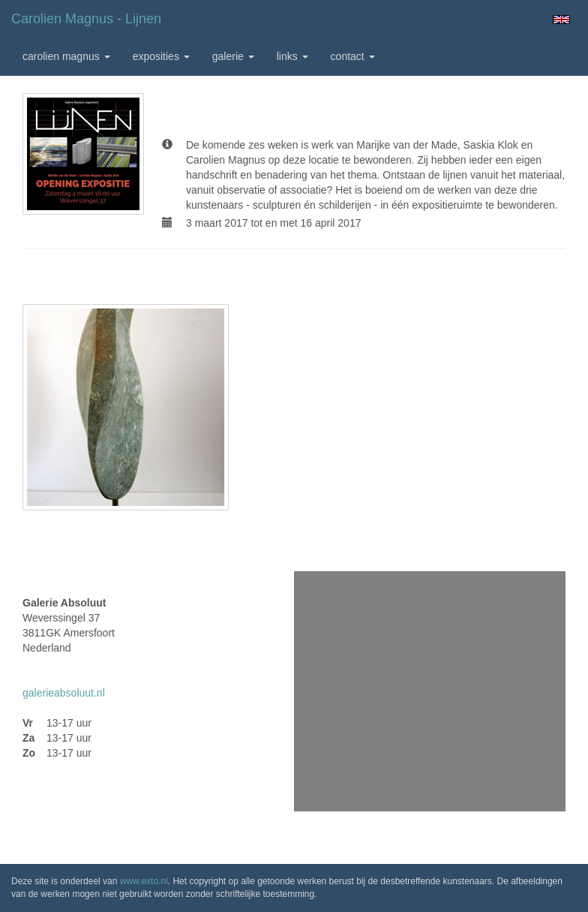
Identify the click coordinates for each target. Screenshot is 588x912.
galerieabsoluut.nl (64, 693)
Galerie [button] (233, 56)
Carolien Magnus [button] (66, 56)
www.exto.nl (144, 881)
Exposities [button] (161, 56)
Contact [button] (353, 56)
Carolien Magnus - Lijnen (86, 19)
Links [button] (292, 56)
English (561, 20)
